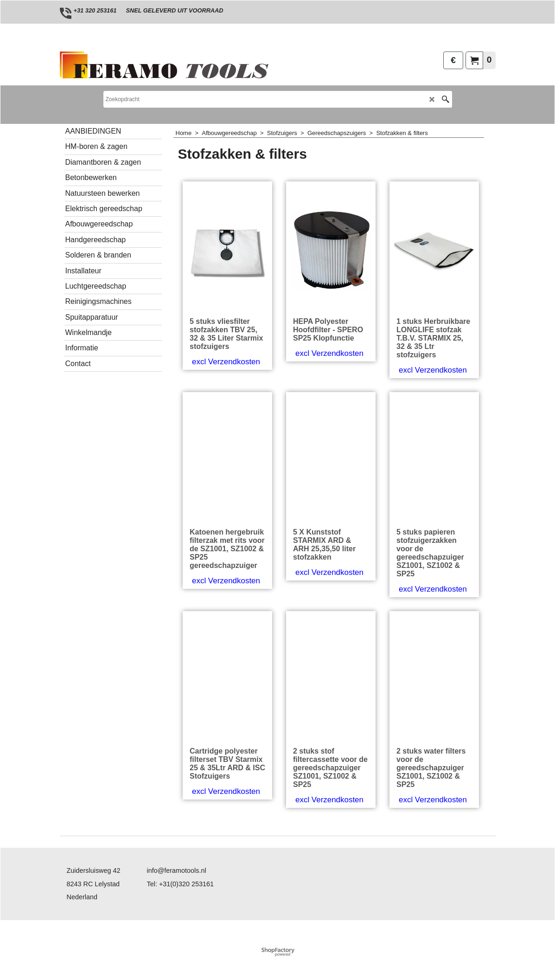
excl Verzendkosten (226, 362)
